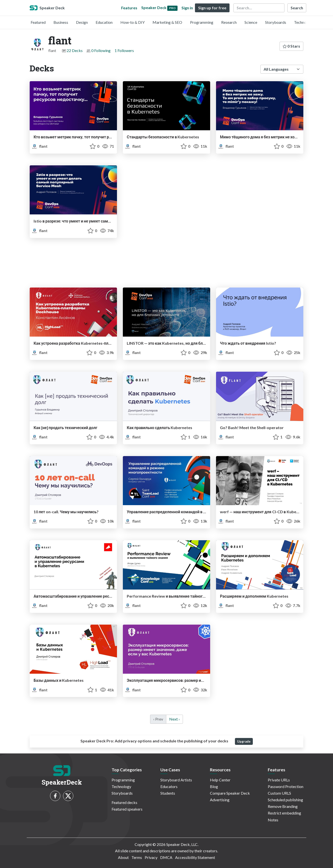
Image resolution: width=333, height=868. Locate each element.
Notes (273, 820)
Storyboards (276, 22)
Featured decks (124, 802)
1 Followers (124, 50)
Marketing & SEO (167, 22)
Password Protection (286, 786)
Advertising (220, 800)
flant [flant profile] (40, 146)
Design (82, 22)
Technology (304, 22)
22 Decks (75, 50)
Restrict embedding (284, 813)
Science (251, 22)
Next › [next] (174, 719)
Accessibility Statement (195, 857)
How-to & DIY (133, 22)
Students (168, 793)
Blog (214, 786)
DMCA (166, 857)
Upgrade (244, 741)
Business (61, 22)
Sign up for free (212, 8)
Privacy (151, 857)
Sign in (187, 8)
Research (229, 22)
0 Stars (291, 46)
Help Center (220, 780)
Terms (137, 857)
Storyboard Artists (176, 780)
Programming (202, 22)
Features (129, 8)
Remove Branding (283, 806)
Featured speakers (127, 809)
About (123, 857)
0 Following (101, 50)
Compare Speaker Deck (230, 793)
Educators (169, 786)
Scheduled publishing (285, 800)
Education (104, 22)
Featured (38, 22)
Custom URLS (279, 793)
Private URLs (279, 780)
